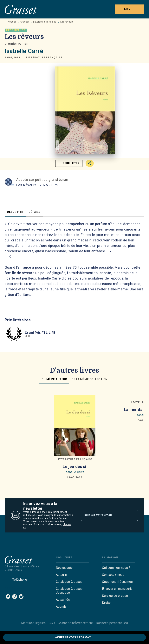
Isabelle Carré (24, 51)
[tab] (15, 212)
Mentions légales (33, 623)
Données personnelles (112, 623)
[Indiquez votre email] (105, 515)
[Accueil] (21, 9)
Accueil (12, 22)
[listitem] (8, 597)
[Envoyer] (133, 515)
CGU (52, 623)
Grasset (25, 22)
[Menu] (130, 9)
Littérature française (45, 22)
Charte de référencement (75, 623)
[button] (44, 58)
